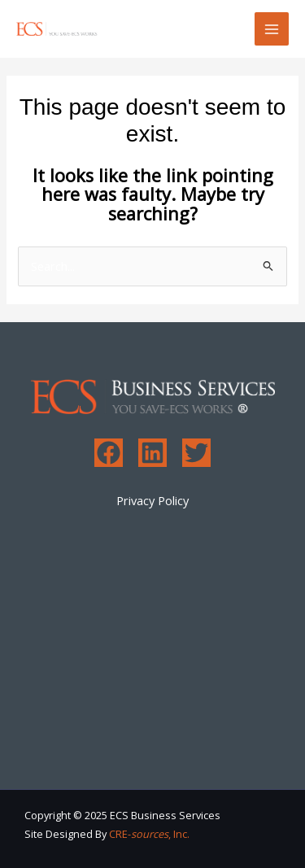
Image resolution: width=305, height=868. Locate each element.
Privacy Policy (152, 500)
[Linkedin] (152, 453)
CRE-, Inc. (149, 834)
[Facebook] (109, 453)
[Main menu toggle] (272, 29)
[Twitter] (196, 453)
